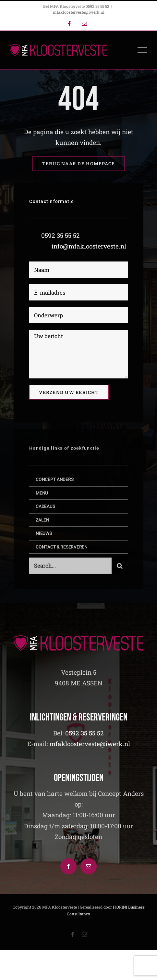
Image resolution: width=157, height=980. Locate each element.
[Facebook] (68, 866)
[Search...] (70, 567)
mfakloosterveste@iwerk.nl (79, 12)
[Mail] (89, 866)
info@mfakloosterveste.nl (89, 246)
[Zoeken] (120, 567)
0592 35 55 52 (60, 235)
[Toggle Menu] (143, 50)
